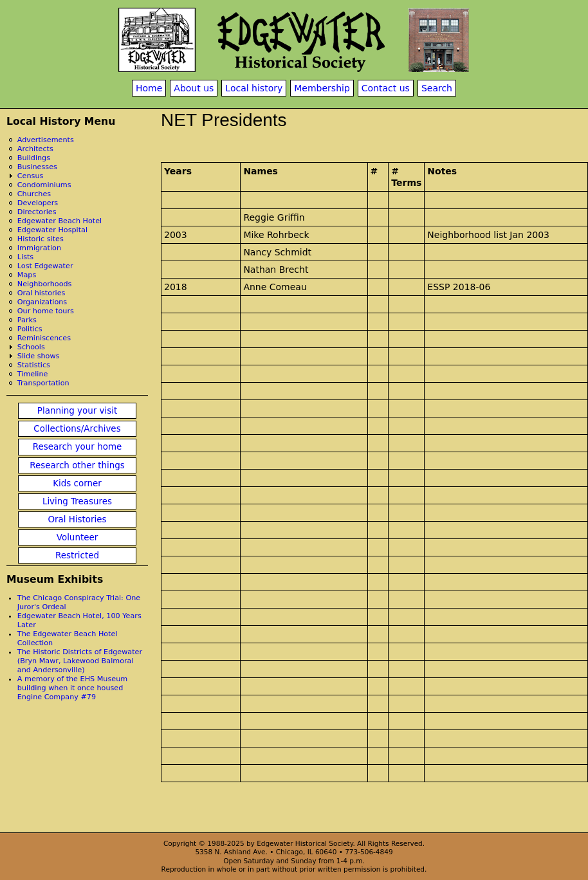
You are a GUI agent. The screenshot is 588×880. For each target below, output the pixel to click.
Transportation (43, 383)
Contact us (386, 88)
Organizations (42, 302)
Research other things (77, 465)
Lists (25, 257)
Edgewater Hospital (52, 230)
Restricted (77, 555)
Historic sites (41, 239)
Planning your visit (77, 411)
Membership (322, 88)
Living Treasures (77, 501)
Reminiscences (44, 338)
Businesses (37, 167)
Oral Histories (77, 519)
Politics (30, 329)
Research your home (78, 447)
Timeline (33, 374)
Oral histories (41, 293)
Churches (34, 194)
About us (194, 88)
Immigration (39, 248)
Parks (27, 320)
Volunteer (77, 537)
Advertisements (46, 140)
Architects (35, 149)
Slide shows (39, 356)
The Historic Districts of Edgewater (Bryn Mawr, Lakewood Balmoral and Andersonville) (80, 661)
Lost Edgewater (45, 266)
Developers (38, 203)
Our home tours (46, 311)
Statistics (34, 365)
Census (31, 176)
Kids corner (77, 483)
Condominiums (44, 185)
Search (437, 88)
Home (149, 88)
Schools (31, 347)
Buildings (34, 158)
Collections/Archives (77, 429)
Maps (27, 275)
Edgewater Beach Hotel (60, 221)
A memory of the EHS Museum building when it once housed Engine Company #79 (72, 688)
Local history (254, 88)
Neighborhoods (45, 284)
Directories (37, 212)
